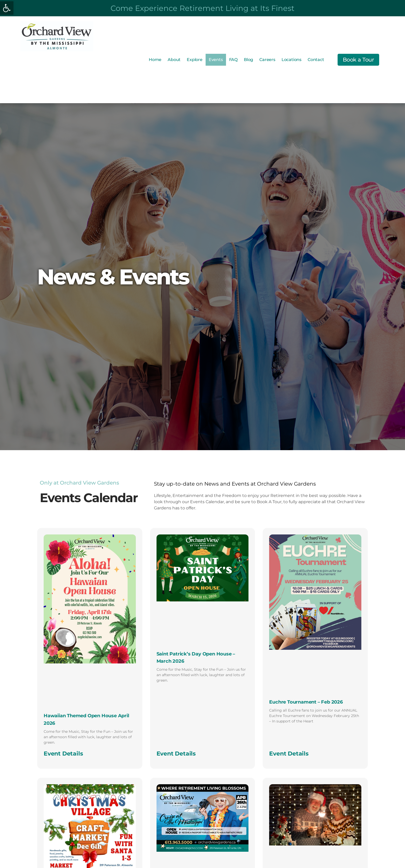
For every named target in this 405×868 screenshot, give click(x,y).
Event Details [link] (63, 754)
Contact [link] (316, 60)
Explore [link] (195, 60)
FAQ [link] (233, 60)
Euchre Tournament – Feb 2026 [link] (306, 702)
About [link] (174, 60)
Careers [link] (267, 60)
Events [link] (216, 60)
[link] (7, 8)
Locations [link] (291, 60)
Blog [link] (248, 60)
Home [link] (155, 60)
